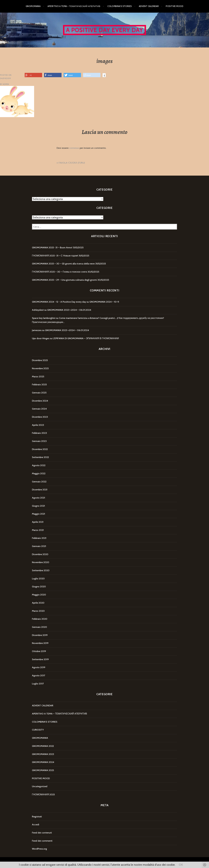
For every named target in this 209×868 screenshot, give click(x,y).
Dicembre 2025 (40, 360)
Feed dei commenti (42, 841)
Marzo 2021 (38, 530)
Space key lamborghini (44, 318)
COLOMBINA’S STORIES (120, 6)
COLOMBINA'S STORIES (45, 722)
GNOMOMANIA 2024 (43, 762)
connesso (74, 148)
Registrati (37, 817)
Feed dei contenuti (42, 833)
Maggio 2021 (38, 514)
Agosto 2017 (38, 675)
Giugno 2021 (38, 506)
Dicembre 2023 (40, 417)
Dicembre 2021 (40, 490)
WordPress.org (39, 849)
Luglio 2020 (38, 579)
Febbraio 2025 (39, 385)
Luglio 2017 (38, 684)
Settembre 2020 (41, 570)
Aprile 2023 (38, 425)
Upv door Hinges (41, 338)
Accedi (36, 825)
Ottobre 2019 (39, 651)
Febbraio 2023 (39, 433)
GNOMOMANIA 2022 (43, 746)
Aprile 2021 (38, 522)
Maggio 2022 (39, 473)
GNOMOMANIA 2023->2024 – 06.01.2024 (69, 310)
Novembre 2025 (40, 368)
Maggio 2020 (39, 595)
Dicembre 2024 (40, 401)
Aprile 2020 (38, 603)
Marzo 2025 (38, 377)
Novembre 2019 (40, 643)
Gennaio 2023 (39, 441)
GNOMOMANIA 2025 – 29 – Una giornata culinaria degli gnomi (64, 280)
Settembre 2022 (40, 457)
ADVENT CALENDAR (149, 6)
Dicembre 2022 (40, 449)
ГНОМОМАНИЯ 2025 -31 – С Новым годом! (55, 256)
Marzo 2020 (38, 611)
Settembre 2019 (40, 659)
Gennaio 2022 (39, 482)
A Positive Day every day (105, 30)
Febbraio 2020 (40, 619)
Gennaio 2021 (39, 546)
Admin (6, 84)
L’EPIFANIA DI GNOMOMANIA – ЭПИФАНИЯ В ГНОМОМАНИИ (86, 338)
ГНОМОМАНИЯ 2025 (43, 794)
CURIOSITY (38, 730)
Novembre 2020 (41, 562)
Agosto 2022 (39, 465)
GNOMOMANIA (33, 6)
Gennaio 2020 (39, 627)
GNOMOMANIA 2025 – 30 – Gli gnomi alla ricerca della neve (63, 264)
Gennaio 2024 (39, 409)
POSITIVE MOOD (175, 6)
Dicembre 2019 (40, 635)
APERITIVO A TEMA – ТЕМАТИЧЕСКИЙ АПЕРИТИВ (74, 6)
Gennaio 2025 (39, 393)
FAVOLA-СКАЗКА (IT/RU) (72, 163)
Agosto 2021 (38, 498)
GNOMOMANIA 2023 (43, 754)
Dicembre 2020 (40, 554)
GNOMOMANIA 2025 (43, 770)
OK (181, 865)
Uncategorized (40, 786)
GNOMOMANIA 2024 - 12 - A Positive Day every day (59, 302)
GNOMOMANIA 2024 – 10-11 (104, 302)
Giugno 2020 (39, 587)
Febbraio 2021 (39, 538)
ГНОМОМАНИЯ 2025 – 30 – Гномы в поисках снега (59, 272)
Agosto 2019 (39, 667)
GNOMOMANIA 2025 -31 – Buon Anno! (52, 248)
